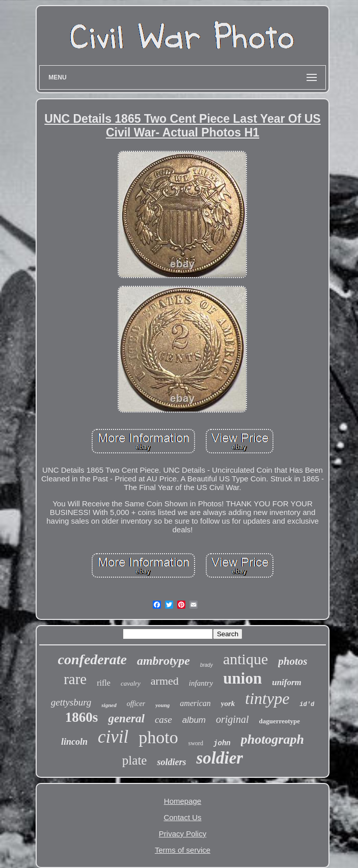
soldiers (171, 762)
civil (113, 737)
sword (196, 743)
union (242, 678)
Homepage (183, 801)
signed (109, 705)
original (232, 719)
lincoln (74, 742)
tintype (267, 698)
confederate (92, 659)
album (194, 720)
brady (206, 665)
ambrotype (163, 661)
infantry (201, 683)
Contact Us (182, 817)
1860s (82, 717)
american (195, 703)
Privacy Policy (183, 834)
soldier (219, 758)
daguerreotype (279, 721)
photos (293, 661)
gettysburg (71, 702)
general (126, 718)
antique (245, 659)
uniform (287, 682)
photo (158, 737)
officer (136, 704)
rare (75, 679)
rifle (104, 683)
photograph (272, 739)
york (228, 703)
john (222, 743)
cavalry (131, 683)
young (162, 705)
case (163, 720)
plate (135, 760)
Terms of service (183, 850)
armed (165, 681)
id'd (307, 704)
